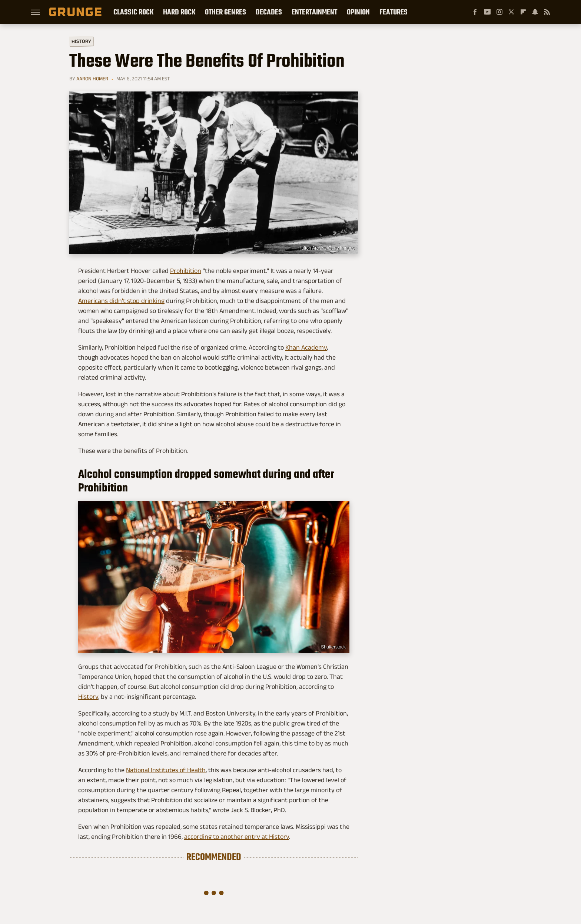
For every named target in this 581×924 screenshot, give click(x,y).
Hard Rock (179, 12)
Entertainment (314, 12)
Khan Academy (306, 347)
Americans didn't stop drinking (121, 301)
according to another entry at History (237, 837)
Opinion (358, 12)
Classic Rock (133, 12)
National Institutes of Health (166, 770)
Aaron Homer (92, 79)
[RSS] (547, 12)
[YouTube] (487, 12)
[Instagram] (499, 12)
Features (394, 12)
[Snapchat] (535, 12)
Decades (269, 12)
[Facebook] (475, 12)
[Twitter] (511, 12)
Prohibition (186, 271)
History (81, 41)
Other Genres (225, 12)
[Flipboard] (523, 12)
